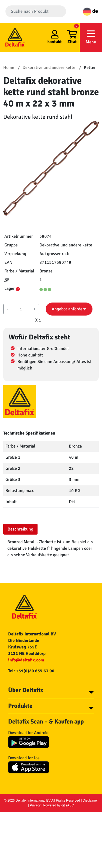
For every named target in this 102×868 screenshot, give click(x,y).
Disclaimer (90, 801)
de (90, 11)
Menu (91, 37)
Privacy (35, 805)
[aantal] (21, 309)
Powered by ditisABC (59, 805)
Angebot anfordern (69, 309)
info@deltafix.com (26, 660)
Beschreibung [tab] (20, 529)
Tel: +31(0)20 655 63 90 (31, 671)
